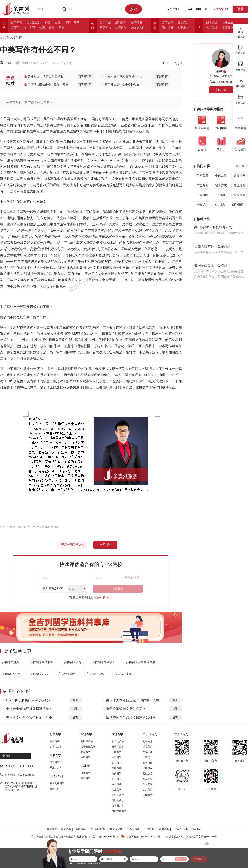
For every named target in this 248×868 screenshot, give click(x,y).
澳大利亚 (29, 28)
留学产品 (105, 22)
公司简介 (148, 741)
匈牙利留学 (118, 795)
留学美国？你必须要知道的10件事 (131, 717)
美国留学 (55, 741)
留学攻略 (17, 22)
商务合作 (148, 763)
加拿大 (78, 22)
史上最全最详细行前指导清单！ (29, 709)
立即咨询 (105, 545)
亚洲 (61, 28)
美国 (57, 22)
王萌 (6, 63)
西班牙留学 (118, 747)
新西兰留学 (56, 789)
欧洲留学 (164, 829)
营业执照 (148, 773)
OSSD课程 (138, 28)
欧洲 (52, 28)
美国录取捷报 (11, 662)
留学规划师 (34, 22)
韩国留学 (86, 778)
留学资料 (168, 22)
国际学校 (105, 28)
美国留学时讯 (39, 674)
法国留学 (117, 757)
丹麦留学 (117, 752)
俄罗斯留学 (118, 806)
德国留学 (117, 763)
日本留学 (86, 773)
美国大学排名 (95, 674)
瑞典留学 (117, 773)
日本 (67, 22)
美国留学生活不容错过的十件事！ (31, 717)
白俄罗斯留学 (119, 811)
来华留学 (148, 795)
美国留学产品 (73, 662)
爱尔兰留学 (56, 768)
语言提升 (183, 22)
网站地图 (148, 779)
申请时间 (202, 195)
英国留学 (55, 762)
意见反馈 (148, 752)
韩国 (42, 28)
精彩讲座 (121, 28)
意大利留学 (118, 741)
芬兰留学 (117, 779)
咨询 (75, 700)
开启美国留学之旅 (73, 545)
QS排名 (220, 205)
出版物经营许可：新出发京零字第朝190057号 (191, 837)
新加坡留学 (87, 741)
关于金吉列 (221, 9)
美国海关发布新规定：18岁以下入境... (134, 700)
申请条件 (221, 176)
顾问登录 (148, 784)
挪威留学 (117, 768)
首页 (3, 37)
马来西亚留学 (88, 747)
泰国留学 (86, 752)
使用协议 (148, 768)
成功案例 (121, 22)
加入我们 (148, 790)
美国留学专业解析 (104, 662)
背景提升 (240, 176)
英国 (48, 22)
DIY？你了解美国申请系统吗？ (29, 700)
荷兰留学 (117, 784)
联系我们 (148, 747)
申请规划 (202, 205)
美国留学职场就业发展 (141, 662)
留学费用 (202, 176)
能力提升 (168, 28)
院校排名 (136, 22)
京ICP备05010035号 (104, 837)
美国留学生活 (11, 674)
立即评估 (118, 589)
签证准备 (183, 28)
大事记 (146, 757)
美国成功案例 (123, 674)
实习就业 (212, 28)
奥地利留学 (118, 800)
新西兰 (15, 28)
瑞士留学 (117, 790)
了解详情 (85, 76)
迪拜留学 (86, 757)
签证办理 (240, 185)
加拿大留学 (56, 747)
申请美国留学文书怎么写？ (126, 709)
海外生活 (227, 22)
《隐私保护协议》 (103, 598)
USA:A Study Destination (188, 829)
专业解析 (221, 195)
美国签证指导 (67, 674)
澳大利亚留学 (57, 783)
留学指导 (238, 205)
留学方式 (221, 185)
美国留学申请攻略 (42, 662)
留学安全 (212, 22)
